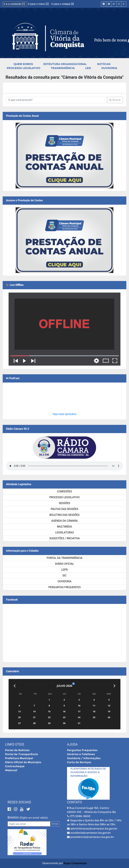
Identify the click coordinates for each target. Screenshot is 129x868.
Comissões (64, 491)
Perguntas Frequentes (64, 587)
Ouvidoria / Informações (84, 758)
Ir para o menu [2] (39, 4)
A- (124, 4)
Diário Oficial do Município (23, 762)
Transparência (63, 68)
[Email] (29, 824)
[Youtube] (22, 809)
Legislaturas (64, 532)
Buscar (115, 100)
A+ (114, 4)
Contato (74, 802)
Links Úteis (15, 744)
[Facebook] (10, 809)
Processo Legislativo (24, 68)
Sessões (64, 503)
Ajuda (72, 744)
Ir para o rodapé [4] (63, 4)
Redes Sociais (19, 802)
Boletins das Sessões (64, 515)
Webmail (11, 770)
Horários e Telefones (81, 754)
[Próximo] (114, 686)
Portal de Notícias (17, 750)
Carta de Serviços (79, 762)
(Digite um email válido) (34, 818)
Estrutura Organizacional (65, 64)
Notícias (104, 64)
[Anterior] (15, 686)
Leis (88, 68)
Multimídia (64, 527)
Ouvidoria (109, 68)
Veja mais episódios (65, 414)
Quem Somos (23, 64)
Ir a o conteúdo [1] (15, 4)
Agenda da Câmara (65, 521)
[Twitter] (28, 809)
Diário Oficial (65, 564)
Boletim (13, 817)
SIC (64, 576)
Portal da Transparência (65, 558)
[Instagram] (16, 809)
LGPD (64, 570)
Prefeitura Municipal (19, 758)
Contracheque (15, 766)
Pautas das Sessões (64, 509)
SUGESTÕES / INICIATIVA (64, 538)
